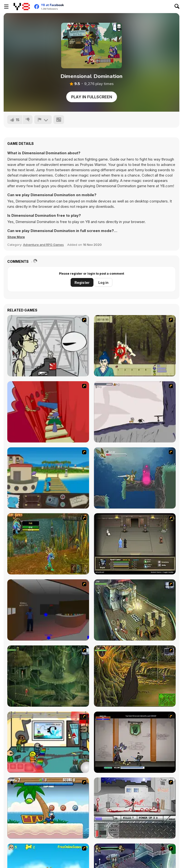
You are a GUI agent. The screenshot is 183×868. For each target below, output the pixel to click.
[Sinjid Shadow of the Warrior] (135, 544)
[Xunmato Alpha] (135, 742)
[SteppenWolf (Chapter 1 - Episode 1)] (135, 610)
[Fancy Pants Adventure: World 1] (135, 412)
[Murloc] (48, 544)
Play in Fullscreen (92, 97)
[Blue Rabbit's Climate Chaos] (48, 478)
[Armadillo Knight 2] (135, 478)
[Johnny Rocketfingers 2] (48, 346)
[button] (16, 237)
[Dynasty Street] (135, 808)
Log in (103, 283)
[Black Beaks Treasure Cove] (48, 808)
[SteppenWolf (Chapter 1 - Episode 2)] (48, 676)
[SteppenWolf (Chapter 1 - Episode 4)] (135, 676)
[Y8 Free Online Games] (22, 7)
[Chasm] (48, 412)
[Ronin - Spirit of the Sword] (135, 346)
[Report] (43, 120)
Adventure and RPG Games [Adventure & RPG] (43, 245)
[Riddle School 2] (48, 742)
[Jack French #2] (48, 610)
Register (82, 283)
